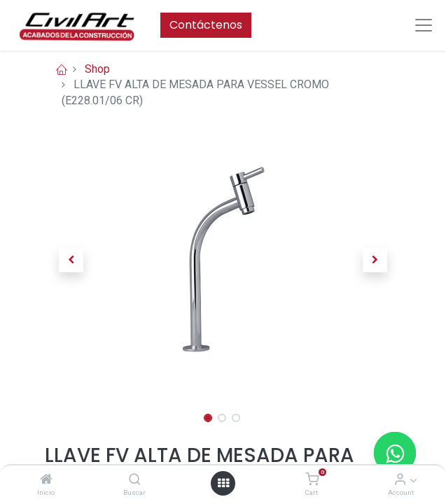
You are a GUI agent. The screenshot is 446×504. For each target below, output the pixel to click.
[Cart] (312, 480)
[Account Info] (400, 480)
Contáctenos (206, 25)
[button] (72, 260)
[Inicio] (46, 480)
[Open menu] (223, 483)
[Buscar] (135, 480)
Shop (97, 69)
